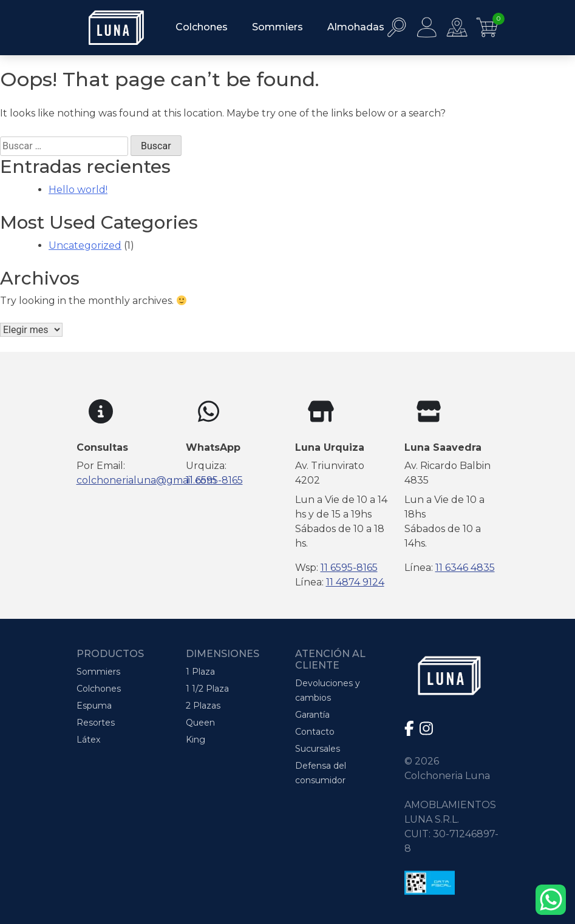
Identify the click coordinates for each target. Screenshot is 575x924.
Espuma (94, 706)
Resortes (96, 723)
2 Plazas (203, 706)
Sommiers (277, 27)
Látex (88, 740)
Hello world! (78, 190)
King (196, 740)
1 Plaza (200, 672)
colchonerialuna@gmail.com (146, 480)
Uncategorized (85, 245)
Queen (200, 723)
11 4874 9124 (355, 582)
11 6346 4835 (465, 568)
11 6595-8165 (214, 480)
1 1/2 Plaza (207, 689)
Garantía (312, 715)
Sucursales (318, 749)
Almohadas (356, 27)
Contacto (315, 732)
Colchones (202, 27)
